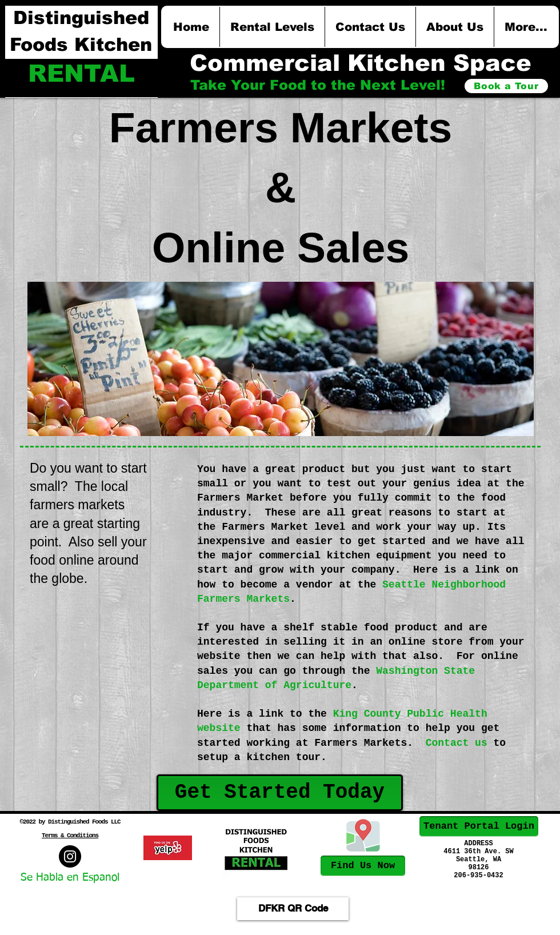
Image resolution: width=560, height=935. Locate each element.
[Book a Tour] (506, 86)
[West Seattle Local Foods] (70, 856)
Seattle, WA (479, 860)
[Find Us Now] (363, 866)
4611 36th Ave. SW (478, 852)
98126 (478, 868)
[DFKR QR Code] (293, 909)
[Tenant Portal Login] (479, 826)
